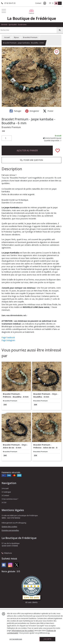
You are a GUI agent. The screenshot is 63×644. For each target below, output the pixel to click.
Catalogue (6, 492)
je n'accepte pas (16, 639)
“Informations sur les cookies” (23, 631)
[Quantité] (7, 138)
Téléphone (7, 553)
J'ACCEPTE (48, 639)
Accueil (7, 37)
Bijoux (16, 37)
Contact (38, 3)
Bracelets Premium (30, 37)
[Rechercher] (60, 30)
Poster (48, 111)
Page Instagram (8, 340)
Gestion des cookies (9, 527)
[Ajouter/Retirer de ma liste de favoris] (58, 150)
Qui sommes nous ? (10, 499)
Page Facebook (8, 337)
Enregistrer (32, 111)
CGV (4, 503)
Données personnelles (10, 530)
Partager (15, 111)
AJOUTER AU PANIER (27, 150)
